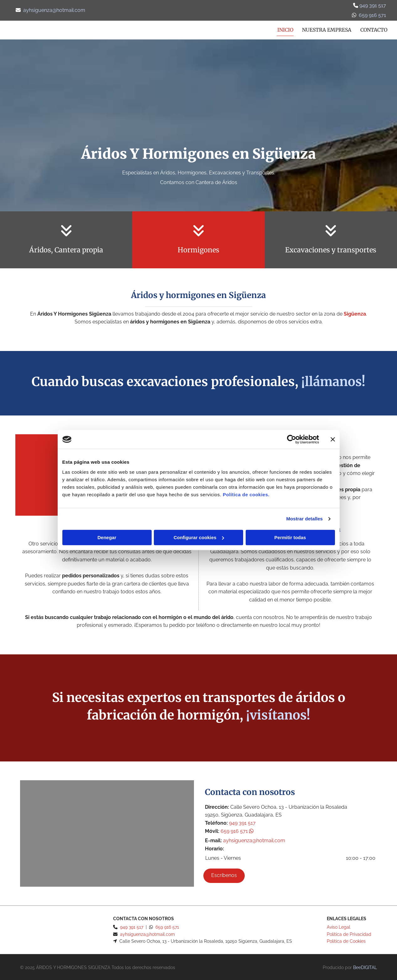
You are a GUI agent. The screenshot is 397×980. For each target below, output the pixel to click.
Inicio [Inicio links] (283, 29)
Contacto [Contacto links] (374, 29)
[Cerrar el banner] (333, 439)
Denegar (107, 537)
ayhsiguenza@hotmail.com (54, 10)
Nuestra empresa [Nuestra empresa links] (326, 29)
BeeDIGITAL (365, 967)
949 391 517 (372, 5)
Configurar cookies (199, 537)
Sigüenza (355, 313)
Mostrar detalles (304, 519)
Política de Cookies (346, 940)
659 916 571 (237, 830)
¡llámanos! (333, 381)
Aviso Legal (339, 926)
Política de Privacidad (349, 933)
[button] (224, 874)
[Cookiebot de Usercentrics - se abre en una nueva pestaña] (292, 439)
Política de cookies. (246, 495)
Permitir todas (290, 537)
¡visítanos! (278, 714)
